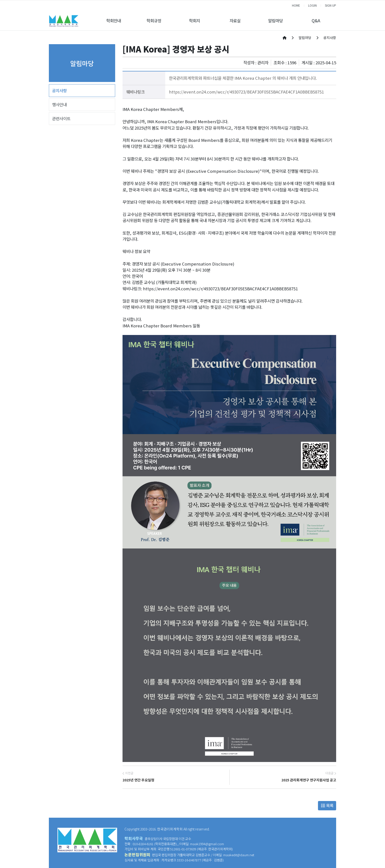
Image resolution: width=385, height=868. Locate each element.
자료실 (235, 21)
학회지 (195, 21)
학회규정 (154, 21)
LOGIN (312, 5)
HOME (296, 5)
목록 (327, 805)
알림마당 (275, 21)
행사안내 (59, 105)
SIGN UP (330, 5)
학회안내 (114, 21)
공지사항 (59, 91)
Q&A (316, 21)
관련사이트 (61, 119)
